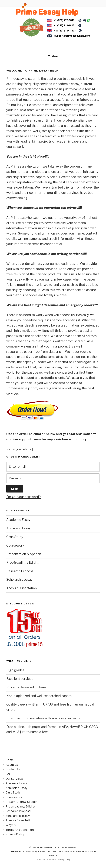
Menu (53, 56)
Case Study (15, 537)
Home (10, 760)
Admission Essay (19, 528)
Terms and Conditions (46, 860)
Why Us (11, 825)
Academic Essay (18, 520)
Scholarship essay (19, 580)
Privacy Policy (15, 834)
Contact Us (13, 769)
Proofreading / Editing (23, 563)
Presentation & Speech (24, 554)
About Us (12, 765)
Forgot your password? (24, 497)
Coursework (15, 545)
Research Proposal (20, 571)
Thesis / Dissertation (21, 588)
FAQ (8, 774)
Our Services (14, 779)
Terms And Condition (20, 830)
